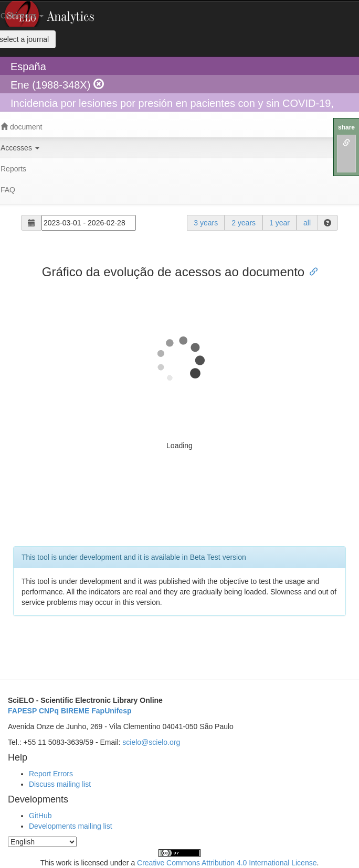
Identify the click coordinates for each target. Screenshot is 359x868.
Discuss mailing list (60, 784)
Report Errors (51, 774)
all (307, 223)
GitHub (40, 816)
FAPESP (22, 711)
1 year (279, 223)
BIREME (75, 711)
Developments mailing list (71, 826)
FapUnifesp (111, 711)
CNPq (49, 711)
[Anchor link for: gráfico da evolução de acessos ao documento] (311, 271)
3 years (206, 223)
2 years (244, 223)
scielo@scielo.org (151, 742)
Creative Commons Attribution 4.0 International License (227, 863)
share (346, 127)
